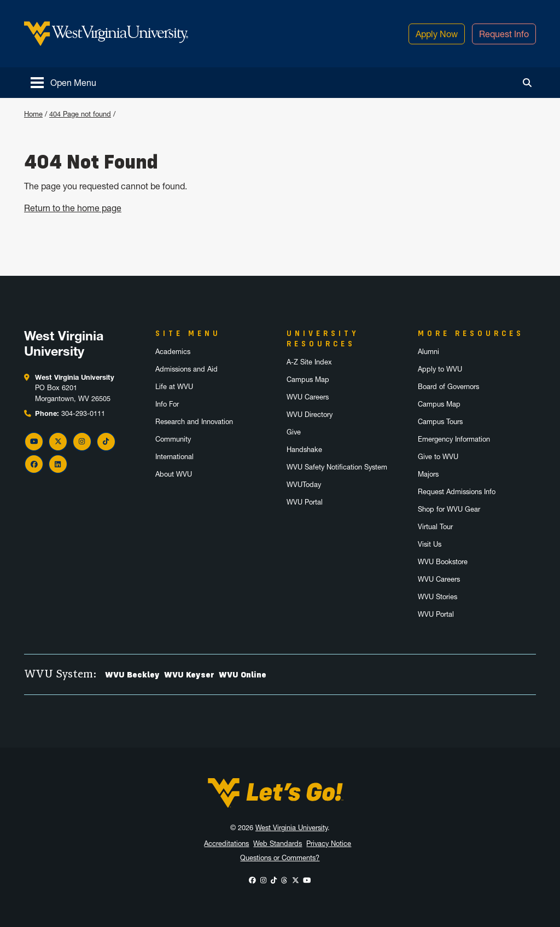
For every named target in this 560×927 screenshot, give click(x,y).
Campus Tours (440, 422)
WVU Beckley (132, 675)
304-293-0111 (83, 413)
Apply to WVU (440, 369)
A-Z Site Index (309, 362)
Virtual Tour (435, 527)
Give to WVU (438, 457)
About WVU (174, 474)
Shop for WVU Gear (449, 509)
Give (294, 432)
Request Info (504, 34)
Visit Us (430, 544)
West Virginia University (291, 828)
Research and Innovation (194, 422)
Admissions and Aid (186, 369)
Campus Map (308, 380)
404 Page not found (80, 114)
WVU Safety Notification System (337, 467)
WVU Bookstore (443, 562)
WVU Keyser (189, 675)
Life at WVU (174, 387)
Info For (167, 404)
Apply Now (437, 34)
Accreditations (226, 844)
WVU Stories (437, 597)
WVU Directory (310, 415)
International (174, 457)
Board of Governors (448, 387)
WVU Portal (305, 502)
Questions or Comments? (280, 858)
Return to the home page (73, 208)
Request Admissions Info (457, 492)
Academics (173, 352)
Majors (428, 474)
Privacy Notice (329, 844)
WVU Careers (308, 397)
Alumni (428, 352)
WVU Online (243, 675)
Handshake (304, 450)
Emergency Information (454, 439)
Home (33, 114)
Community (173, 439)
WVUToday (304, 485)
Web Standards (278, 844)
